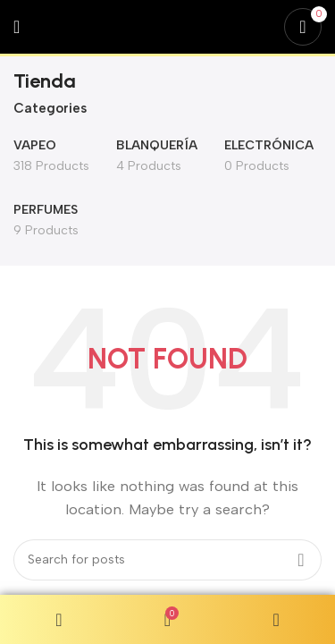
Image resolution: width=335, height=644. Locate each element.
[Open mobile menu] (17, 27)
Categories (50, 109)
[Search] (167, 560)
